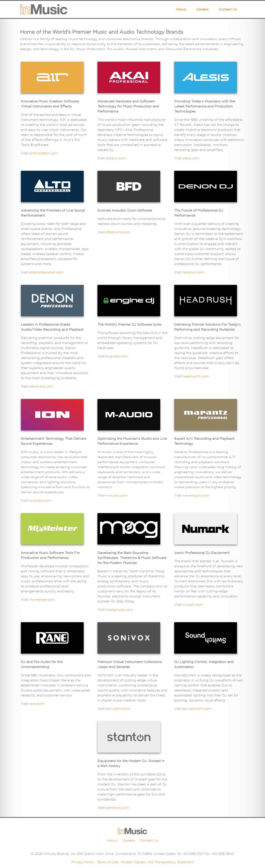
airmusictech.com (43, 153)
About (181, 9)
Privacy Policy (83, 862)
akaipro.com (116, 158)
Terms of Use (108, 862)
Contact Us (228, 9)
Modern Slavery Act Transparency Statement (157, 862)
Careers (202, 9)
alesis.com (191, 158)
